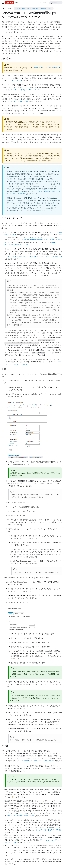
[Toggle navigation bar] (3, 3)
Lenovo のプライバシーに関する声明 (47, 68)
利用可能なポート (18, 81)
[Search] (56, 3)
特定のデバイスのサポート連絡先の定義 (21, 816)
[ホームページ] (3, 9)
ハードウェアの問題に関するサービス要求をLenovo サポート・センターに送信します (33, 256)
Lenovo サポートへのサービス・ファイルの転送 (37, 761)
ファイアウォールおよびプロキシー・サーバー (25, 90)
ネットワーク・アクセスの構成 (18, 102)
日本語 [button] (43, 3)
